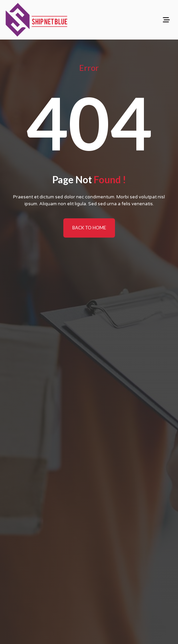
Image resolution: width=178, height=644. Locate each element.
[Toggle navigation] (166, 20)
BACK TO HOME (89, 228)
